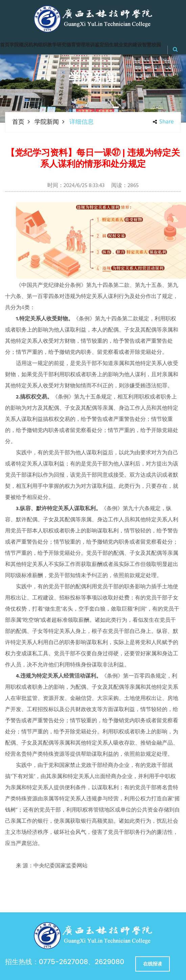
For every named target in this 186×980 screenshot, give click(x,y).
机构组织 (38, 45)
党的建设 (133, 45)
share (163, 122)
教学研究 (57, 45)
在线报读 (153, 964)
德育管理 (76, 45)
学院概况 (19, 45)
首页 (5, 45)
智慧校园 (152, 45)
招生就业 (114, 45)
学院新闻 (47, 122)
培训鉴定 (95, 45)
